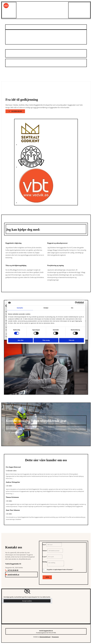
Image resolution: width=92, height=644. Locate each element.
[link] (27, 591)
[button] (15, 46)
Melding (45, 562)
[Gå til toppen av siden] (6, 8)
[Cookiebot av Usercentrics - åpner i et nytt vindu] (76, 303)
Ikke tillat (21, 340)
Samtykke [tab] (20, 308)
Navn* (44, 545)
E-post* (45, 557)
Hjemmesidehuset (45, 637)
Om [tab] (72, 308)
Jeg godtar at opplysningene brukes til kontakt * (60, 570)
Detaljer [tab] (46, 308)
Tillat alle (71, 340)
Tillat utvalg (46, 340)
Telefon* (45, 551)
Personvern (55, 637)
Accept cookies (27, 601)
